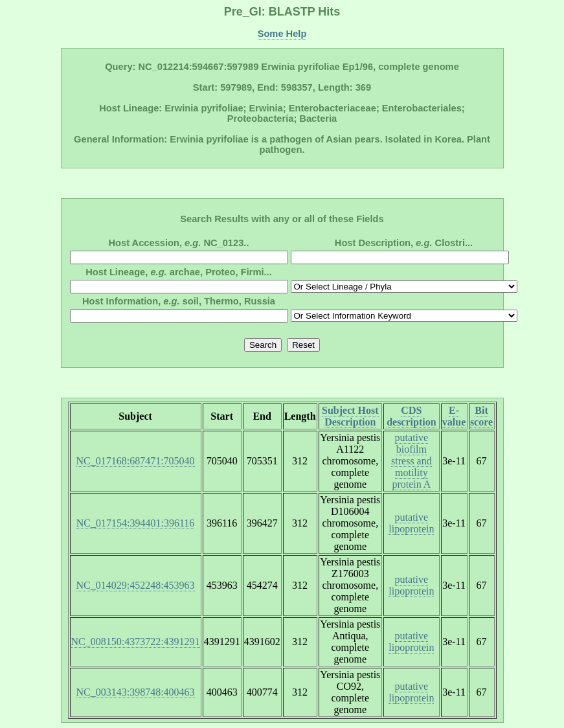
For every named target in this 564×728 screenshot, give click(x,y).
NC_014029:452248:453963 (136, 585)
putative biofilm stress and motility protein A (412, 461)
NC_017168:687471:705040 (136, 461)
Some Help (282, 34)
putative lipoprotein (411, 523)
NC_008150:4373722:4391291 (136, 642)
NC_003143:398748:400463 (136, 692)
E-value (454, 416)
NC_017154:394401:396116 (136, 523)
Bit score (481, 416)
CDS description (411, 416)
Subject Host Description (350, 416)
